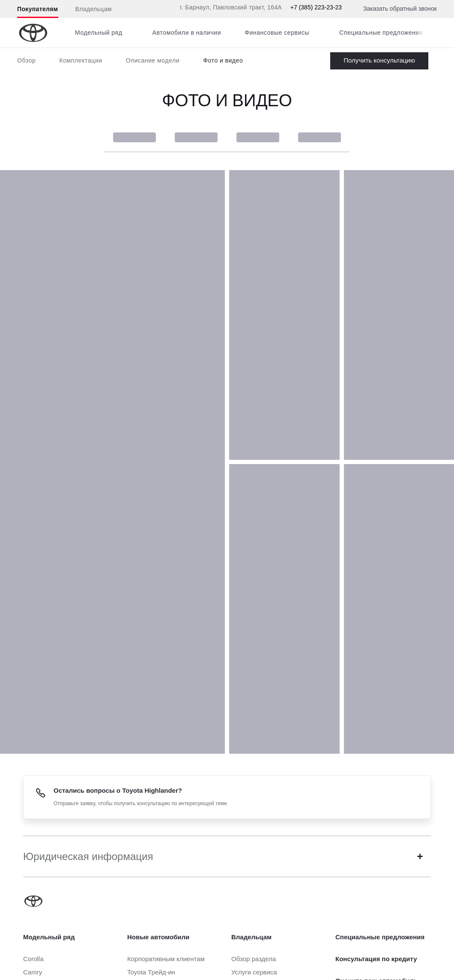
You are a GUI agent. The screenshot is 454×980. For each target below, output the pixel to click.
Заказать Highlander (379, 61)
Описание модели (153, 60)
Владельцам (94, 9)
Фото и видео (223, 60)
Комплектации (81, 60)
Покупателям (38, 9)
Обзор (26, 60)
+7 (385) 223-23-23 (316, 7)
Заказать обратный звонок (400, 9)
